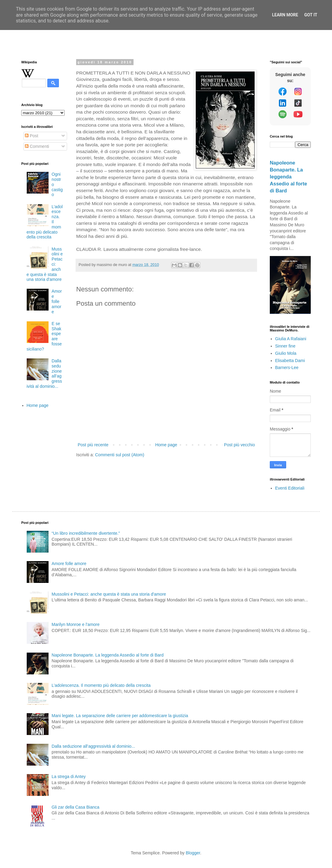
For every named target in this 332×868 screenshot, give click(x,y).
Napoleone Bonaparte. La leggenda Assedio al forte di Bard (288, 177)
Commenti (37, 146)
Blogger (193, 853)
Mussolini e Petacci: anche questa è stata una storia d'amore (109, 594)
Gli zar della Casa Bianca (75, 807)
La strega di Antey (69, 777)
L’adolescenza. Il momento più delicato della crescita (101, 685)
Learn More (285, 15)
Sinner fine (285, 346)
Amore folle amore (57, 301)
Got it (311, 15)
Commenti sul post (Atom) (120, 455)
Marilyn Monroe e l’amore (76, 624)
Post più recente (93, 445)
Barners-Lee (287, 367)
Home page (166, 445)
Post (32, 136)
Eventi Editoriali (290, 488)
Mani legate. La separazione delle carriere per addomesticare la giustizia (120, 716)
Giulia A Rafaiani (291, 339)
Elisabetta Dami (290, 361)
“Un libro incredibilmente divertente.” (86, 533)
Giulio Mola (286, 353)
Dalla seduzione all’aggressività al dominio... (93, 746)
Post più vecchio (239, 445)
